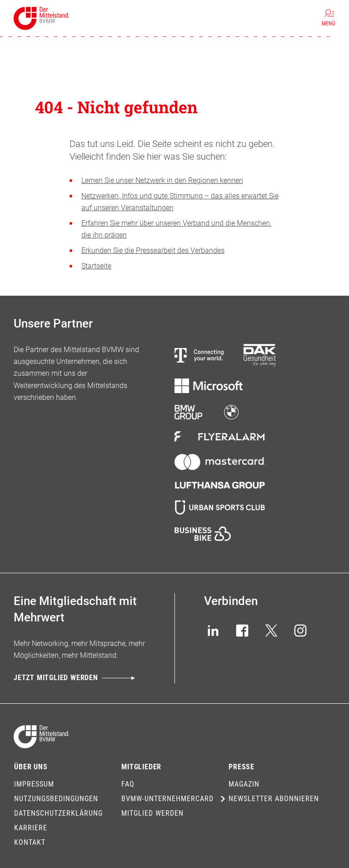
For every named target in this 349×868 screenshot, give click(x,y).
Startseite (96, 266)
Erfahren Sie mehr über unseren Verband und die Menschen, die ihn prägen (176, 229)
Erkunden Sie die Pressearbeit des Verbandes (153, 250)
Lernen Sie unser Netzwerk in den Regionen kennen (162, 180)
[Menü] (329, 18)
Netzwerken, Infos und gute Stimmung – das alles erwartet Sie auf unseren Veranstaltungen (180, 202)
